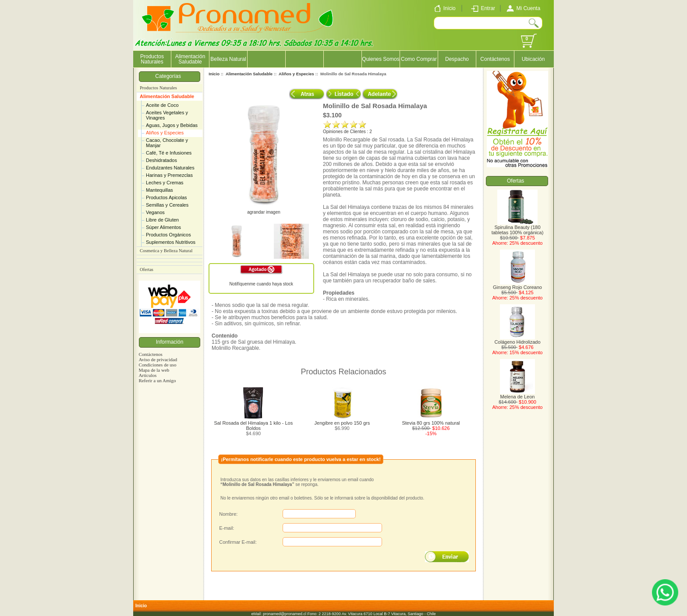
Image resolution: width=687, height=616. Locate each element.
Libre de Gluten (162, 220)
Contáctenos (495, 59)
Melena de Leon (517, 394)
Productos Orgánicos (168, 235)
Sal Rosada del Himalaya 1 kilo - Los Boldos (253, 426)
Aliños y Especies (165, 133)
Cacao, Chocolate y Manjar (167, 143)
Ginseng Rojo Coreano (517, 285)
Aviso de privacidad (158, 359)
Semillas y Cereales (167, 205)
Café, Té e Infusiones (169, 153)
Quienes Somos (381, 59)
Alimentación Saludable (167, 96)
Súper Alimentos (163, 227)
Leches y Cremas (165, 183)
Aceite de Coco (162, 105)
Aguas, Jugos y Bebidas (172, 125)
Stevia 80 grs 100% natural (431, 423)
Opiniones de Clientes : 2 (347, 132)
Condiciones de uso (157, 365)
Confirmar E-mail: (238, 542)
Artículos (147, 375)
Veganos (155, 212)
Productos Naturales (152, 59)
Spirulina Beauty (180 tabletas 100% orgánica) (518, 228)
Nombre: (228, 514)
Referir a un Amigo (157, 380)
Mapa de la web (154, 370)
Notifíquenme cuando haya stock (261, 284)
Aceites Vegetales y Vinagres (167, 115)
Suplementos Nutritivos (171, 242)
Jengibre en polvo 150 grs (342, 423)
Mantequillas (159, 190)
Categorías (169, 76)
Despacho (457, 59)
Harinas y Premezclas (169, 175)
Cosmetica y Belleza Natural (166, 251)
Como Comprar (419, 59)
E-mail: (227, 528)
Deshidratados (161, 160)
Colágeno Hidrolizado (517, 340)
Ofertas (147, 269)
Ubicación (533, 59)
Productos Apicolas (166, 197)
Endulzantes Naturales (170, 168)
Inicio (214, 74)
